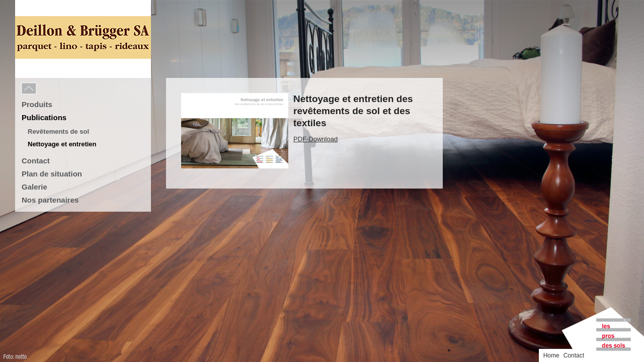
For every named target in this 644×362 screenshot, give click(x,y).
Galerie (34, 187)
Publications (44, 117)
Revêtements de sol (58, 131)
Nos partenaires (50, 200)
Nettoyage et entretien (62, 144)
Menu (51, 89)
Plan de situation (52, 174)
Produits (37, 104)
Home (607, 7)
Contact (36, 161)
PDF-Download (315, 139)
